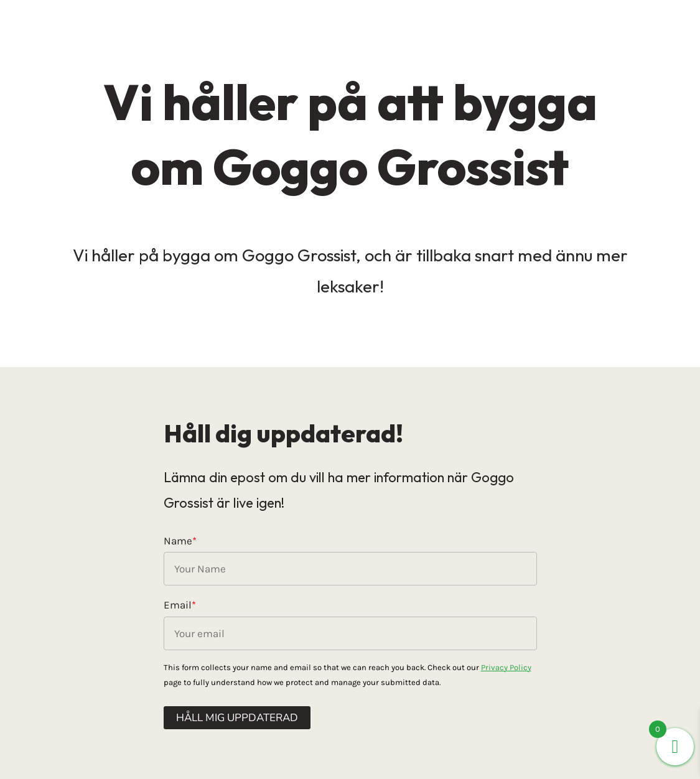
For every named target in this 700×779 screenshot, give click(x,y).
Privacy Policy (506, 667)
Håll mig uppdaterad (237, 718)
